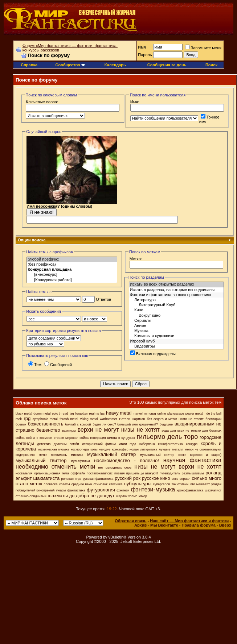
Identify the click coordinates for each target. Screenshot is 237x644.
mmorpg (150, 414)
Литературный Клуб (176, 305)
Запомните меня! (204, 48)
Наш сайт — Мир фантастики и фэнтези (189, 521)
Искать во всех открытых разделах (176, 284)
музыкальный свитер (111, 454)
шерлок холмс (126, 496)
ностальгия (24, 473)
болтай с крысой (78, 424)
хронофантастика (190, 490)
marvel (138, 414)
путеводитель (170, 473)
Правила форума (199, 525)
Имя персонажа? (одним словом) (72, 207)
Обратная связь (130, 521)
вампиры (69, 431)
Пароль (145, 55)
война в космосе (39, 438)
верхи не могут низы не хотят (119, 430)
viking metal (89, 419)
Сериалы (176, 321)
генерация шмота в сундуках (113, 438)
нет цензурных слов (115, 468)
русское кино (156, 478)
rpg (27, 418)
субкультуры (138, 484)
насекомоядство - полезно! (126, 460)
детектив (44, 444)
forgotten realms (87, 414)
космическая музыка (54, 449)
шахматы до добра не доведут (81, 496)
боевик (21, 424)
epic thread (60, 414)
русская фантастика (98, 479)
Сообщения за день (167, 65)
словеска (50, 484)
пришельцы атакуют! (142, 473)
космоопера (80, 449)
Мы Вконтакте (164, 525)
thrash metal (69, 419)
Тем (35, 365)
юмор (143, 496)
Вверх (225, 525)
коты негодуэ (100, 449)
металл (177, 449)
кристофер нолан (125, 449)
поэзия (119, 473)
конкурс (192, 444)
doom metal (42, 414)
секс (175, 479)
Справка (29, 65)
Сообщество (70, 65)
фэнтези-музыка (153, 489)
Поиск (211, 65)
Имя (142, 47)
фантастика (76, 490)
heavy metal (119, 413)
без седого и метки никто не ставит (175, 419)
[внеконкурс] (72, 275)
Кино (176, 310)
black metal (24, 414)
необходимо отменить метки (55, 467)
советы (65, 484)
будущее (166, 424)
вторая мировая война (71, 438)
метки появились (53, 455)
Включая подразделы (153, 354)
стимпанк (101, 484)
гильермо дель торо (167, 437)
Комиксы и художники (176, 336)
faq (72, 414)
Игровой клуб (176, 341)
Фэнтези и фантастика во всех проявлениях (176, 295)
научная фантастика (192, 460)
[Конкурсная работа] (72, 280)
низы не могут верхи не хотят (178, 467)
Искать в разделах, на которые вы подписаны (176, 290)
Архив (140, 525)
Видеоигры (176, 346)
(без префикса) (72, 265)
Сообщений (58, 365)
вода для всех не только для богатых (191, 431)
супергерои (162, 484)
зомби (74, 444)
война (20, 438)
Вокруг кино (176, 316)
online (162, 414)
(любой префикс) (72, 259)
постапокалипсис (100, 473)
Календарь (115, 65)
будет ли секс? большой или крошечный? (125, 424)
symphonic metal (45, 419)
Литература (176, 300)
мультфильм (80, 461)
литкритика (149, 449)
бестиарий (213, 419)
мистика (77, 455)
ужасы (61, 490)
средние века (82, 484)
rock (19, 419)
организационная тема (52, 473)
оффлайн (78, 473)
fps (102, 414)
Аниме (176, 326)
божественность (46, 424)
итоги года (127, 444)
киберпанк (147, 444)
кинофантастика (170, 444)
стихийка (116, 484)
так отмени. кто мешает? (191, 484)
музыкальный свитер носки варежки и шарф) (181, 455)
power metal (194, 414)
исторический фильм (99, 444)
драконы (60, 444)
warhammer (109, 419)
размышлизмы (193, 473)
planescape (176, 414)
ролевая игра (71, 479)
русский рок (128, 478)
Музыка (176, 331)
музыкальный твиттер (41, 460)
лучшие (165, 449)
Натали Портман (132, 419)
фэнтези (123, 490)
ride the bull (213, 414)
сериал (185, 479)
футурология (101, 490)
